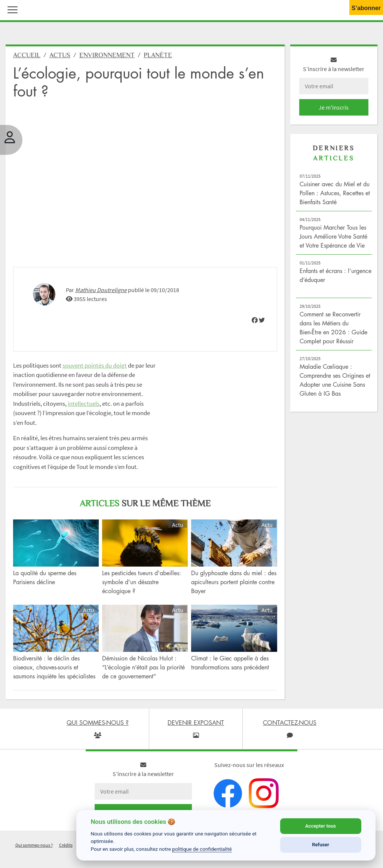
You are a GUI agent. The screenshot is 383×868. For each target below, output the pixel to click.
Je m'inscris (334, 111)
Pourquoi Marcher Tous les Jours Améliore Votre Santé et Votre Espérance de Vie (333, 240)
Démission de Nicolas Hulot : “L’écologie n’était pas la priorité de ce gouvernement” (143, 671)
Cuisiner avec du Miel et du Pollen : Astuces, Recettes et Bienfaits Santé (335, 197)
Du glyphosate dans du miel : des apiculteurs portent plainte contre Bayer (234, 586)
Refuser (321, 845)
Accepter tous (321, 826)
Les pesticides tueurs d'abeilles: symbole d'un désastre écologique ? (142, 586)
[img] (255, 324)
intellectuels (84, 408)
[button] (11, 9)
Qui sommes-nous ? (34, 849)
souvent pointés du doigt (95, 369)
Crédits (66, 849)
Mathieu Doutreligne (101, 294)
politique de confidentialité (202, 849)
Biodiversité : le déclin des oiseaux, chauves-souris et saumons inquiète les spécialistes (54, 671)
